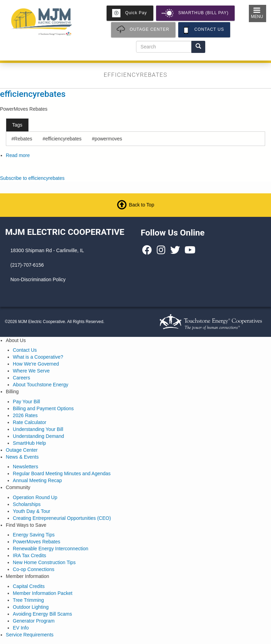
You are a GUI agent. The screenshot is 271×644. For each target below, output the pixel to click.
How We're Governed (36, 364)
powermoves (108, 139)
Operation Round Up (35, 497)
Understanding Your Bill (38, 429)
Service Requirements (30, 635)
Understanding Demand (38, 436)
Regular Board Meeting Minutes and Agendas (62, 473)
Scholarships (27, 504)
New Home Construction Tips (44, 562)
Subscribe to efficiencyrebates (32, 178)
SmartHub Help (29, 443)
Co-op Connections (34, 569)
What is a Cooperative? (38, 357)
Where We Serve (31, 371)
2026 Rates (25, 415)
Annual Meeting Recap (37, 480)
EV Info (21, 628)
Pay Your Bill (26, 402)
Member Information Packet (43, 593)
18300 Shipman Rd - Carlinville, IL (47, 250)
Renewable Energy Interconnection (51, 549)
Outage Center (22, 450)
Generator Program (34, 621)
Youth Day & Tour (31, 511)
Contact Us (25, 350)
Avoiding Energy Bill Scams (42, 614)
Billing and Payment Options (43, 408)
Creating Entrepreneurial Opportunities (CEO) (62, 518)
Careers (21, 378)
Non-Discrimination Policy (38, 279)
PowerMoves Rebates (37, 542)
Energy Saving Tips (34, 535)
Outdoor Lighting (31, 607)
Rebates (23, 139)
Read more (18, 155)
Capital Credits (29, 586)
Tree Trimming (28, 600)
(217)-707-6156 (27, 265)
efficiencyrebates (33, 94)
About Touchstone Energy (40, 385)
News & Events (22, 457)
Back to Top (142, 205)
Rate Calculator (30, 422)
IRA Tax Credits (29, 555)
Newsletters (25, 467)
